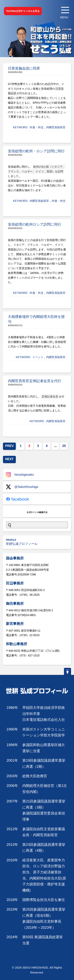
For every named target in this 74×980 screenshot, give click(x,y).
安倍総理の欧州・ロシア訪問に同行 (36, 151)
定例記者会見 (50, 396)
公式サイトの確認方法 (37, 512)
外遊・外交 (37, 127)
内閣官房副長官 (56, 127)
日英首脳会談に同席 (24, 68)
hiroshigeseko (20, 475)
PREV (9, 446)
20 (64, 446)
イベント (38, 357)
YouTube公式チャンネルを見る (23, 11)
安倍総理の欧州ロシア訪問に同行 (35, 224)
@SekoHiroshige (22, 487)
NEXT (9, 459)
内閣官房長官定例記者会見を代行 (35, 381)
